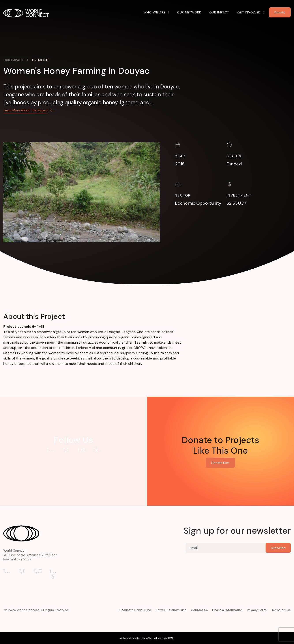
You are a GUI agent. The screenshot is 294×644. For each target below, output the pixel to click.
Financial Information (227, 610)
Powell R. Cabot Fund (171, 610)
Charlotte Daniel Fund (135, 610)
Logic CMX (168, 638)
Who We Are (154, 12)
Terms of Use (281, 610)
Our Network (189, 12)
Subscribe (278, 548)
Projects (41, 60)
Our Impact (219, 12)
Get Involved (249, 12)
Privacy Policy (257, 610)
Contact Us (199, 610)
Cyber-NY (146, 638)
